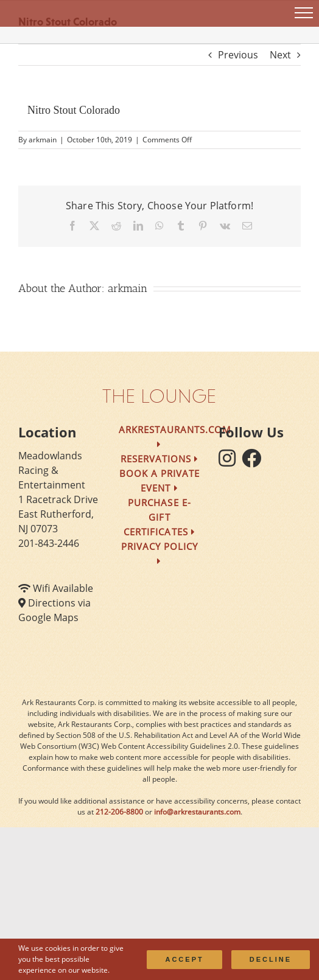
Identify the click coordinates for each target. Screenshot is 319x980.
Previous (238, 55)
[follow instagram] (230, 462)
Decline (271, 959)
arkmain (43, 140)
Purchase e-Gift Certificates (159, 517)
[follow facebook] (254, 462)
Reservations (160, 459)
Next (280, 55)
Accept (184, 959)
